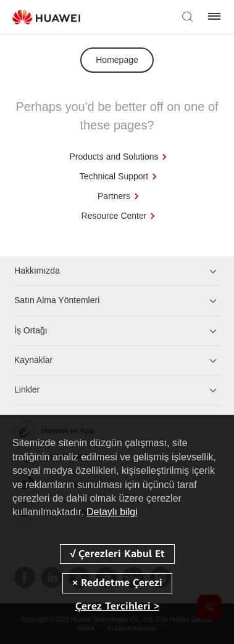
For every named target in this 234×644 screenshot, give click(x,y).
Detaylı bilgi (112, 512)
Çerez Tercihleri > (117, 606)
